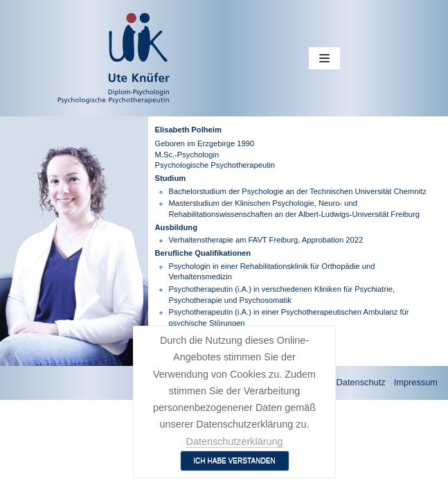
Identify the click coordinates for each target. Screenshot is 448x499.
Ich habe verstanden (234, 461)
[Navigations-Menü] (324, 58)
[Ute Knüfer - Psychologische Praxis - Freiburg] (66, 58)
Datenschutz (361, 382)
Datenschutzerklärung (235, 441)
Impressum (416, 382)
